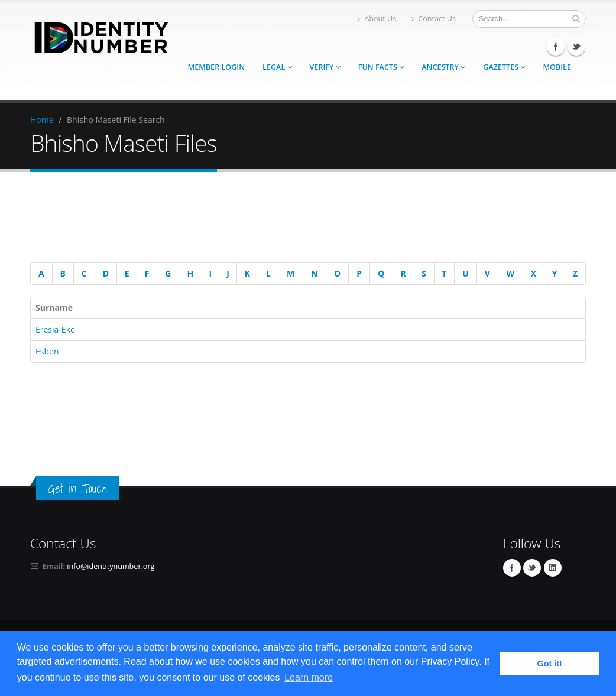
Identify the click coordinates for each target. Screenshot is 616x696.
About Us (377, 19)
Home (42, 120)
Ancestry (443, 67)
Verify (325, 67)
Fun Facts (381, 67)
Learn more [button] (309, 677)
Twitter (576, 47)
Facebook (556, 47)
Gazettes (504, 67)
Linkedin (553, 568)
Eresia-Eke (55, 329)
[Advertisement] (302, 219)
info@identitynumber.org (111, 566)
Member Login (216, 67)
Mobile (557, 67)
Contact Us (434, 19)
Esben (47, 351)
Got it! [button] (550, 664)
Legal (277, 67)
